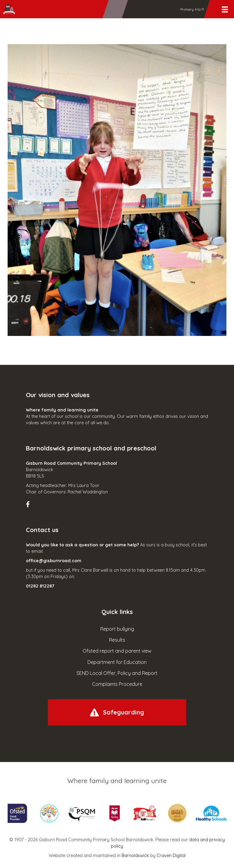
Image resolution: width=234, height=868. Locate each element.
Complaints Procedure (117, 684)
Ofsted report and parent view (117, 651)
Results (117, 640)
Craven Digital (171, 856)
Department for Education (117, 662)
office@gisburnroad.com (54, 561)
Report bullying (117, 629)
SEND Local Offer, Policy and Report (117, 673)
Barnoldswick (135, 856)
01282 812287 (40, 586)
